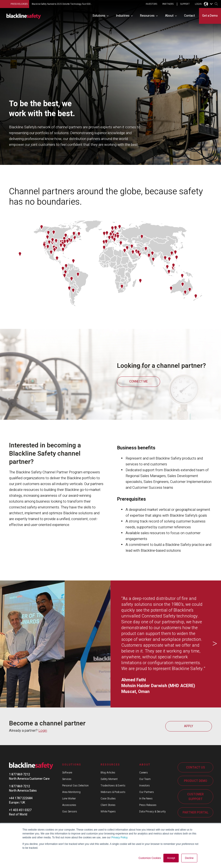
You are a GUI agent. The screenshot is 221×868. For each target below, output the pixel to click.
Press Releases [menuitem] (148, 805)
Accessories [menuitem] (69, 805)
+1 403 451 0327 (20, 810)
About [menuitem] (169, 16)
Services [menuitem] (67, 779)
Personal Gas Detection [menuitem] (75, 786)
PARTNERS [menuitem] (168, 4)
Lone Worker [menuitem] (69, 799)
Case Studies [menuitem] (108, 799)
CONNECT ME (139, 382)
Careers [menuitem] (144, 773)
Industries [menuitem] (123, 16)
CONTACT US (196, 768)
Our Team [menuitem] (145, 779)
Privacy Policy (119, 837)
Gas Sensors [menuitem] (70, 812)
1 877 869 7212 (20, 774)
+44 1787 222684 (21, 798)
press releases (19, 4)
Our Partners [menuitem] (147, 792)
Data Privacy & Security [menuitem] (152, 812)
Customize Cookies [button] (150, 858)
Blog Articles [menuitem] (108, 773)
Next (215, 644)
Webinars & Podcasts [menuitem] (113, 792)
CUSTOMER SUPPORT (195, 797)
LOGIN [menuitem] (198, 4)
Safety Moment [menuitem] (109, 779)
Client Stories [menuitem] (108, 805)
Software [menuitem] (67, 773)
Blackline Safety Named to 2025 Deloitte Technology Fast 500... (62, 4)
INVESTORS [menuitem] (151, 4)
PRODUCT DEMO (196, 781)
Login (43, 731)
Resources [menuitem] (147, 16)
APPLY (189, 726)
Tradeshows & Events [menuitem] (113, 786)
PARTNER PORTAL (196, 813)
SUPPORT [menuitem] (185, 4)
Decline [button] (189, 858)
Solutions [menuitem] (99, 16)
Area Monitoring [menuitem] (71, 792)
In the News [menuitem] (146, 799)
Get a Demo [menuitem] (210, 16)
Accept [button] (171, 858)
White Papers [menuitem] (108, 812)
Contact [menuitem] (189, 16)
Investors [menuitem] (144, 786)
